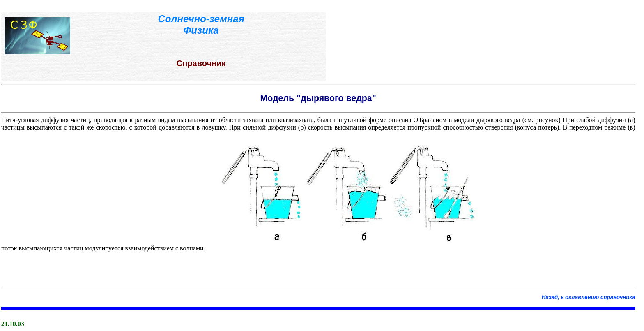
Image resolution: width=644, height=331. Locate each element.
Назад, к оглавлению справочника (589, 297)
